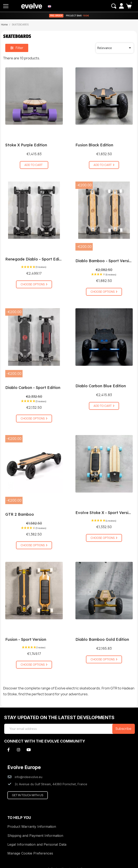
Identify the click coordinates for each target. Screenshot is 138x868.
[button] (114, 6)
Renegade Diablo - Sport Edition (36, 259)
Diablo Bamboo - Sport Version (105, 261)
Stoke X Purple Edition (26, 145)
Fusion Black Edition (94, 145)
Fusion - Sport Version (26, 639)
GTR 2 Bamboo (20, 514)
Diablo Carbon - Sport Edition (33, 388)
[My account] (121, 6)
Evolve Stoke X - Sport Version (104, 513)
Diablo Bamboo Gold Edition (102, 639)
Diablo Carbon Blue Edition (101, 386)
